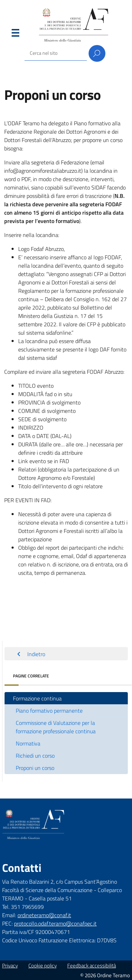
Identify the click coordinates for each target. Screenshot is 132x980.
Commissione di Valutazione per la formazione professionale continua (56, 727)
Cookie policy (43, 966)
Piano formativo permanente (49, 711)
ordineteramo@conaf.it (44, 915)
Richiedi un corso (35, 756)
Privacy (10, 966)
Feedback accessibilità (92, 966)
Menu (15, 35)
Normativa (28, 743)
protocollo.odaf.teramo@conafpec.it (55, 923)
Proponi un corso (35, 768)
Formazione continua (37, 698)
